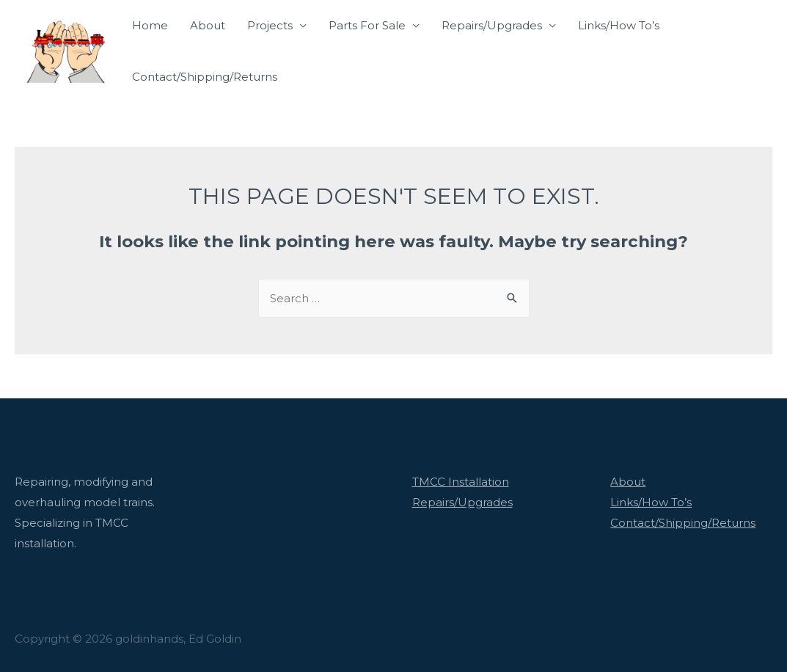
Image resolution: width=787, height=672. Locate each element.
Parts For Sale (367, 25)
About (208, 25)
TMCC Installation (461, 482)
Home (150, 25)
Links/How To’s (619, 25)
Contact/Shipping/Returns (205, 77)
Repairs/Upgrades (492, 25)
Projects (270, 25)
